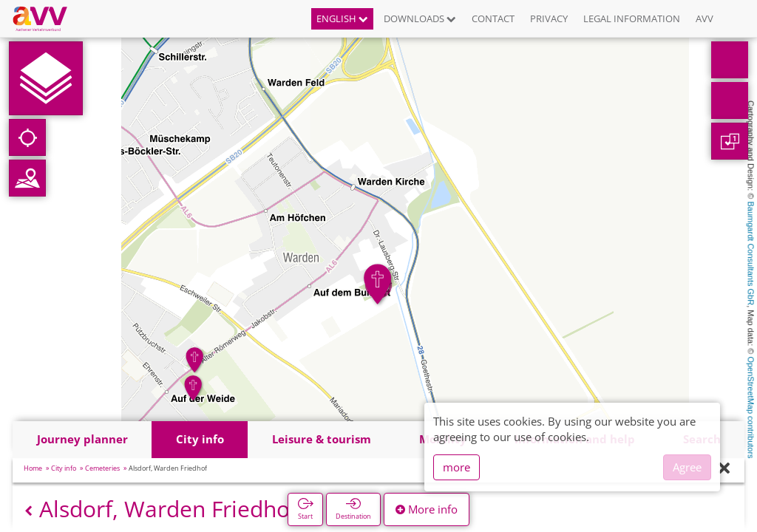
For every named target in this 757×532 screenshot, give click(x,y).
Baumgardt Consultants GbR (751, 254)
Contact (493, 18)
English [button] (342, 18)
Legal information (632, 18)
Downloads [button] (420, 18)
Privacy (549, 18)
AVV (705, 18)
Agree (687, 467)
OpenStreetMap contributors (751, 407)
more (456, 467)
